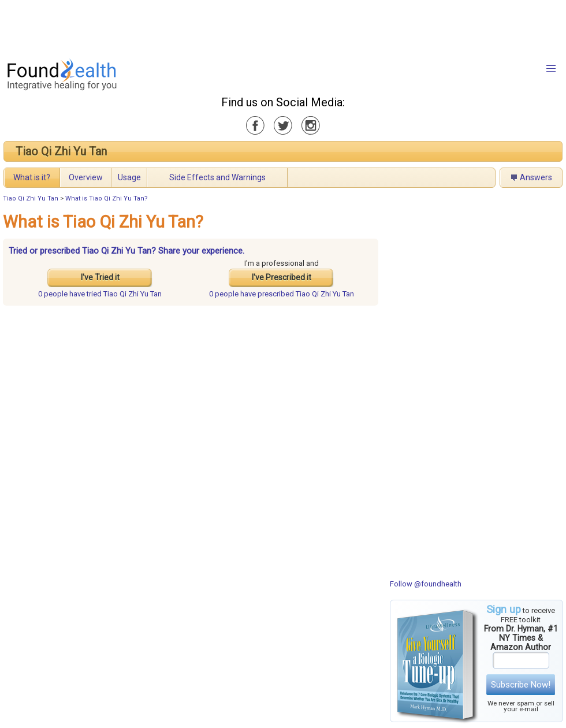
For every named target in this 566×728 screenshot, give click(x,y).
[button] (551, 69)
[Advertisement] (282, 26)
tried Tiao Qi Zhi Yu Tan (100, 294)
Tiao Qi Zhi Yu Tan (61, 151)
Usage (129, 177)
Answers (536, 177)
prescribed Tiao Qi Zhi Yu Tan (282, 294)
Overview (86, 177)
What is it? (32, 177)
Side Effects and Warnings (217, 177)
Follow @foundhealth (426, 584)
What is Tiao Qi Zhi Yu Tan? (107, 198)
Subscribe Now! (521, 685)
